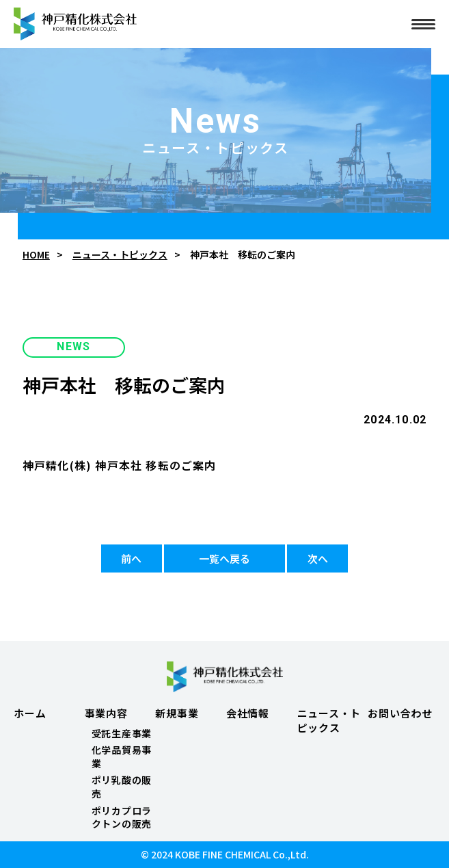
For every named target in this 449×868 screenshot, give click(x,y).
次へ (318, 558)
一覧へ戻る (224, 558)
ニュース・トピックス (120, 255)
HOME (36, 255)
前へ (131, 558)
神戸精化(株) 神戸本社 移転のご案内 (120, 465)
